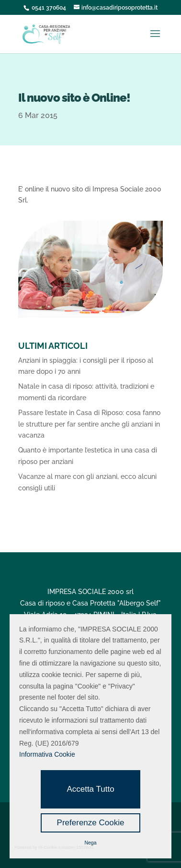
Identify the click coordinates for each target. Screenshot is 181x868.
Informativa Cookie (47, 754)
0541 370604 (49, 8)
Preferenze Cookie (91, 823)
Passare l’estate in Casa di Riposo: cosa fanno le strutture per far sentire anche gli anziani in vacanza (89, 424)
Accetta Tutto (90, 789)
